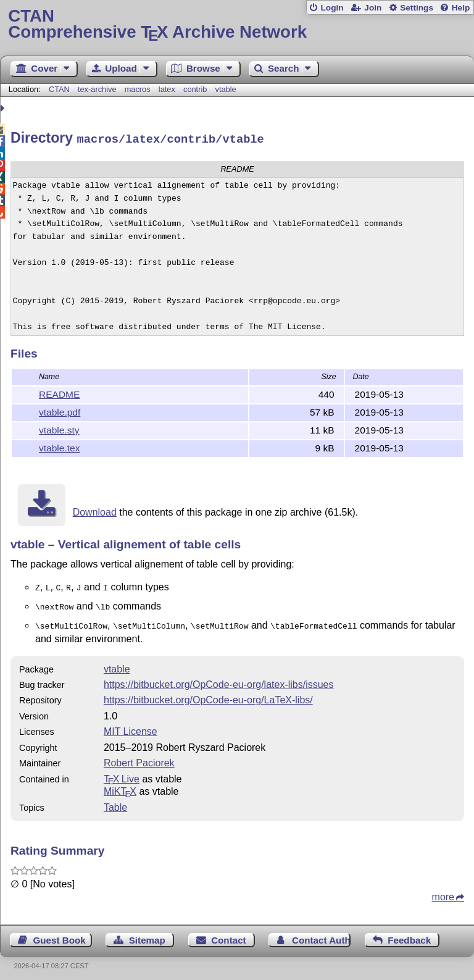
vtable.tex (59, 446)
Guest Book (60, 935)
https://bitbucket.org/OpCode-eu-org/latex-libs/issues (219, 679)
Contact (229, 935)
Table (115, 802)
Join (373, 8)
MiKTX (120, 786)
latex (167, 89)
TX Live (122, 773)
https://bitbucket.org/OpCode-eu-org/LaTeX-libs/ (208, 694)
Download (95, 510)
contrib (195, 89)
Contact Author (321, 935)
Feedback (409, 935)
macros (138, 89)
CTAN (59, 89)
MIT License (131, 726)
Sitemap (147, 935)
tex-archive (97, 89)
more (443, 891)
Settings (417, 8)
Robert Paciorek (139, 757)
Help (461, 8)
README (59, 392)
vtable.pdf (60, 410)
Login (332, 8)
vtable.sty (59, 428)
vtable (226, 89)
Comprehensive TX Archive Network (237, 24)
